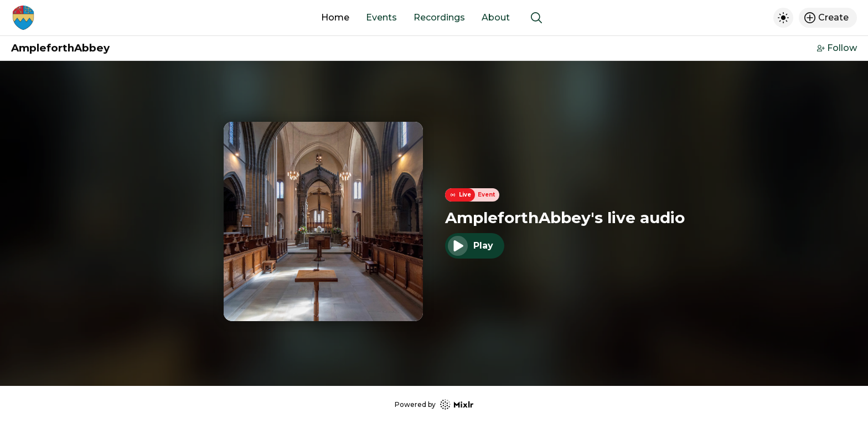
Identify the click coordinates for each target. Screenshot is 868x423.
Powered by (434, 404)
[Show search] (536, 18)
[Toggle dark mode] (783, 18)
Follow (837, 48)
